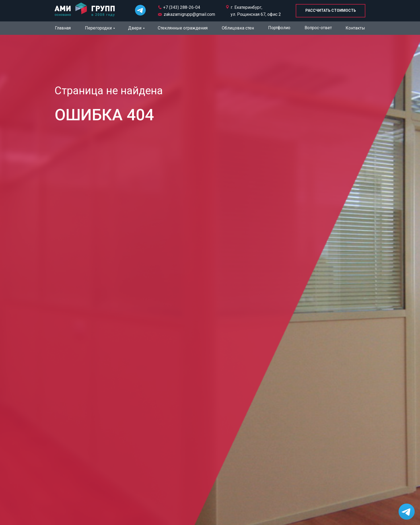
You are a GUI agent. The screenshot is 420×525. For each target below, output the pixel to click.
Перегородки (98, 28)
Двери (135, 28)
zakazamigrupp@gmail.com (189, 14)
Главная (63, 28)
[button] (331, 11)
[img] (85, 10)
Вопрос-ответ (318, 28)
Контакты (355, 28)
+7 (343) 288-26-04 (182, 7)
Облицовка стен (238, 28)
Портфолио (279, 28)
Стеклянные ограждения (183, 28)
